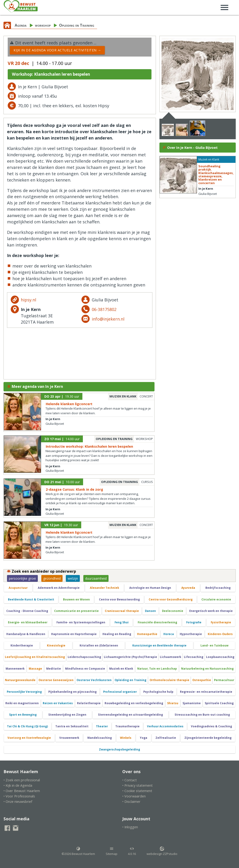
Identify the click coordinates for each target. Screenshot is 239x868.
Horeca (169, 634)
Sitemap (112, 851)
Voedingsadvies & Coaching (211, 726)
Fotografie (194, 622)
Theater (102, 726)
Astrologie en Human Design (150, 588)
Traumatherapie (127, 726)
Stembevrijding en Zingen (67, 715)
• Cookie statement (137, 791)
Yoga (144, 738)
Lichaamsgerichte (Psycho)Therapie (130, 657)
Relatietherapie (89, 703)
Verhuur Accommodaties (165, 726)
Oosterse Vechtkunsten (94, 680)
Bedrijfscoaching (218, 588)
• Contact (130, 780)
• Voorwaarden (134, 796)
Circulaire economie (216, 599)
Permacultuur (224, 680)
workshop (43, 25)
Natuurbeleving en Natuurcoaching (207, 669)
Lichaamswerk (170, 657)
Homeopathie (147, 634)
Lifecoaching (194, 657)
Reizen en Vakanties (58, 703)
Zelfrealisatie (166, 738)
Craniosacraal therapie (122, 611)
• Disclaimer (131, 802)
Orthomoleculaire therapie (169, 680)
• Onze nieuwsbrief (18, 802)
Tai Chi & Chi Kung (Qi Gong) (27, 726)
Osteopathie (202, 680)
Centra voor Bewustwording (119, 599)
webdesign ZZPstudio (162, 851)
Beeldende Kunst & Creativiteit (31, 599)
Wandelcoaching (100, 738)
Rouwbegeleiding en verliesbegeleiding (134, 703)
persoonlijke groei (22, 578)
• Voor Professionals (19, 796)
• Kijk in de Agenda (18, 785)
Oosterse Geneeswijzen (56, 680)
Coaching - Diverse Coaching (27, 611)
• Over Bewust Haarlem (22, 791)
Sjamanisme (192, 703)
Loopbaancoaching (220, 657)
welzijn (73, 578)
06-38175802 (104, 309)
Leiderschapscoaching (84, 657)
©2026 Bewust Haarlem (78, 851)
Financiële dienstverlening (157, 622)
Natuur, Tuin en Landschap (157, 669)
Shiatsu (173, 703)
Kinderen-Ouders (220, 634)
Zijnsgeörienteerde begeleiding (208, 738)
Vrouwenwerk (69, 738)
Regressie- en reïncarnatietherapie (206, 692)
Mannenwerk (15, 669)
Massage (35, 669)
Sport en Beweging (23, 715)
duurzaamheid (96, 578)
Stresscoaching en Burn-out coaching (202, 715)
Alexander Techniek (104, 588)
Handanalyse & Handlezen (26, 634)
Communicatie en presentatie (76, 611)
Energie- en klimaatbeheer (28, 622)
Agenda (21, 25)
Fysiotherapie (221, 622)
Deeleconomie (173, 611)
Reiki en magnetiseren (22, 703)
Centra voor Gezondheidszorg (171, 599)
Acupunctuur (18, 588)
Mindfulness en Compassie (85, 669)
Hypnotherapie (191, 634)
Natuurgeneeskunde (20, 680)
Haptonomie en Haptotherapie (74, 634)
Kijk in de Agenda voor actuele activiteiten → (57, 50)
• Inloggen (130, 827)
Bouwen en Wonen (76, 599)
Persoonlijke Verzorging (24, 692)
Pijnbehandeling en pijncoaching (72, 692)
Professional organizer (120, 692)
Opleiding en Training (77, 25)
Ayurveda (188, 588)
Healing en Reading (117, 634)
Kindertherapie (22, 645)
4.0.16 (132, 851)
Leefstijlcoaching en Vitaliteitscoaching (35, 657)
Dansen (150, 611)
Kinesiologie (56, 645)
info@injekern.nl (108, 319)
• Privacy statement (137, 785)
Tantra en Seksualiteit (72, 726)
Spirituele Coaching (219, 703)
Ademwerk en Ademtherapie (59, 588)
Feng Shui (122, 622)
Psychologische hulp (158, 692)
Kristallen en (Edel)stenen (99, 645)
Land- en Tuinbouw (214, 645)
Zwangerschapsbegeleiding (119, 749)
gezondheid (52, 578)
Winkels (126, 738)
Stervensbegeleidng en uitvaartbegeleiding (130, 715)
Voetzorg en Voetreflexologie (29, 738)
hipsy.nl (28, 300)
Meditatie (54, 669)
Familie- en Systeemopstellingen (81, 622)
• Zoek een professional (22, 780)
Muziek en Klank (121, 669)
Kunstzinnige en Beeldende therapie (159, 645)
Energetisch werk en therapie (211, 611)
